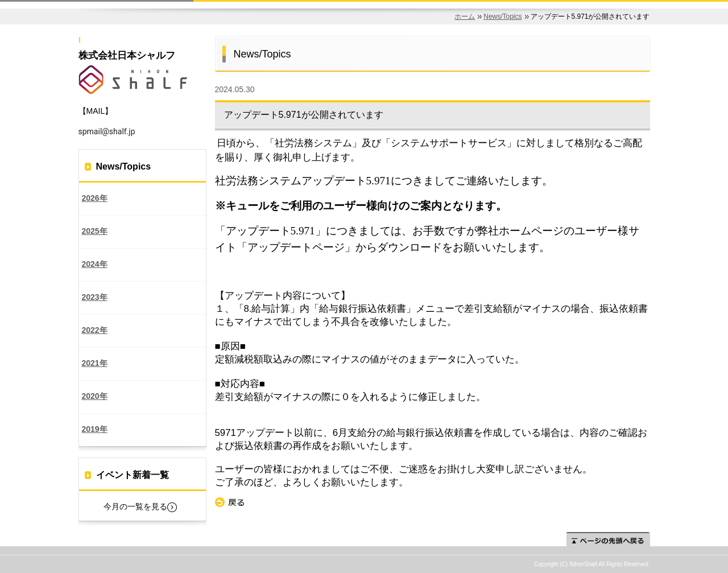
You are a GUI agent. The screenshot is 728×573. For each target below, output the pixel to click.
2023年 (95, 297)
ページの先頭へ (608, 539)
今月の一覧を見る (135, 506)
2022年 (95, 330)
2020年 (95, 396)
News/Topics (502, 17)
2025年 (95, 231)
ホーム (465, 17)
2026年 (95, 198)
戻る (230, 502)
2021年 (95, 363)
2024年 (95, 264)
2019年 (95, 429)
